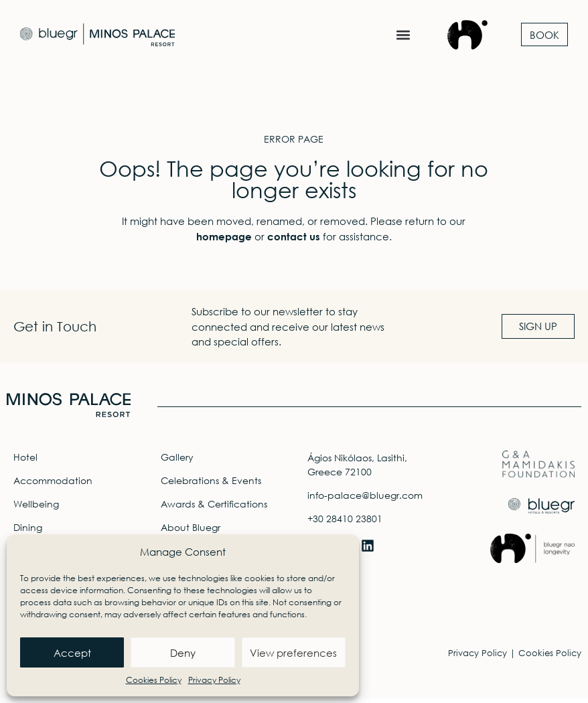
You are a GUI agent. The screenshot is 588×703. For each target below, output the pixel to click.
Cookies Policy (154, 680)
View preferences (293, 653)
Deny (183, 653)
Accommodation (53, 485)
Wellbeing (36, 509)
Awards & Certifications (214, 509)
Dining (28, 532)
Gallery (177, 462)
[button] (403, 34)
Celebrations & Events (211, 485)
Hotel (25, 462)
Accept (72, 653)
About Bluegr (191, 532)
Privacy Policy (214, 680)
